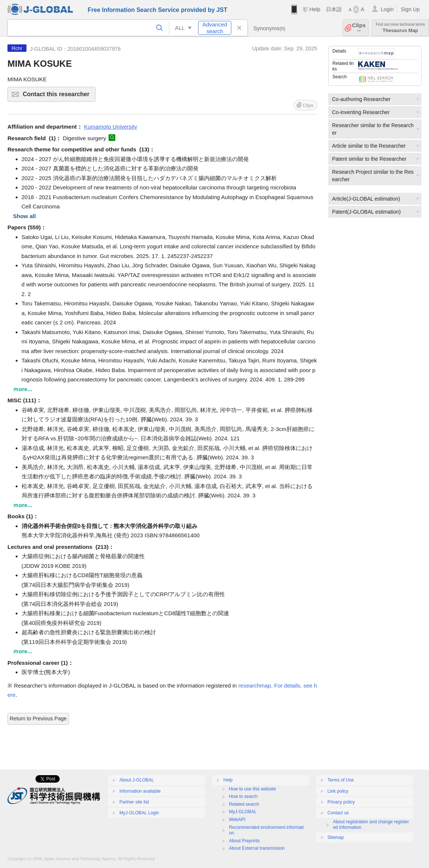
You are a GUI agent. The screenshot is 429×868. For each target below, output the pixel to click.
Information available (140, 791)
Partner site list (134, 802)
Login (387, 9)
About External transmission (257, 848)
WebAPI (237, 820)
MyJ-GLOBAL (243, 812)
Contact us (338, 813)
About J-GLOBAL (137, 780)
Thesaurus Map (400, 28)
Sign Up (410, 9)
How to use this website (253, 789)
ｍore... (23, 389)
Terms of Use (341, 780)
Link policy (338, 791)
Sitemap (336, 837)
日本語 (334, 9)
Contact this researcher (58, 96)
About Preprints (245, 841)
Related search (244, 804)
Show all (24, 216)
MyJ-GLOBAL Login (139, 813)
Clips (359, 28)
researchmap (255, 685)
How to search (243, 796)
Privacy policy (341, 802)
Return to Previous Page (38, 718)
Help (315, 9)
